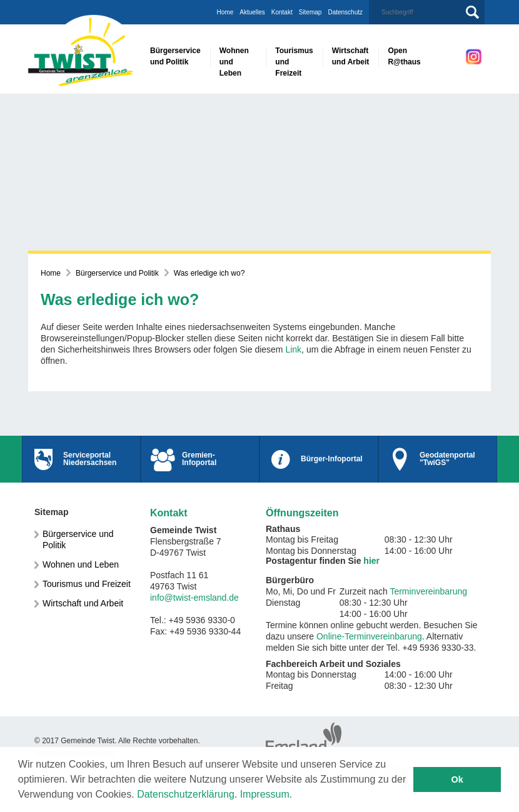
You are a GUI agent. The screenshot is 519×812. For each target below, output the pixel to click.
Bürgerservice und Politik (117, 273)
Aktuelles (252, 12)
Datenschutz (345, 12)
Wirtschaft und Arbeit (83, 603)
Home (225, 12)
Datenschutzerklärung (186, 794)
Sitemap (310, 12)
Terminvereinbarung (428, 591)
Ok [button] (457, 779)
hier (371, 561)
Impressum (265, 794)
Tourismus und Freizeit (87, 584)
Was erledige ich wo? (209, 273)
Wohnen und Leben (81, 564)
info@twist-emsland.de (194, 598)
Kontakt (282, 12)
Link (293, 349)
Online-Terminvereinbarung (369, 636)
